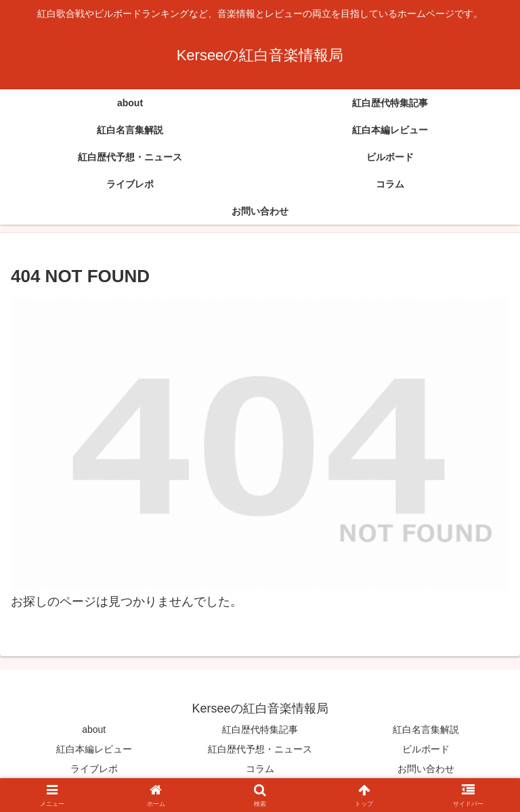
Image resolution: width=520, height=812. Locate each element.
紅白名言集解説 (426, 729)
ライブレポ (94, 769)
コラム (260, 769)
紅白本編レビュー (94, 749)
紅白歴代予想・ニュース (260, 749)
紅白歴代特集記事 (260, 729)
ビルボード (426, 749)
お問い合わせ (426, 769)
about (94, 729)
